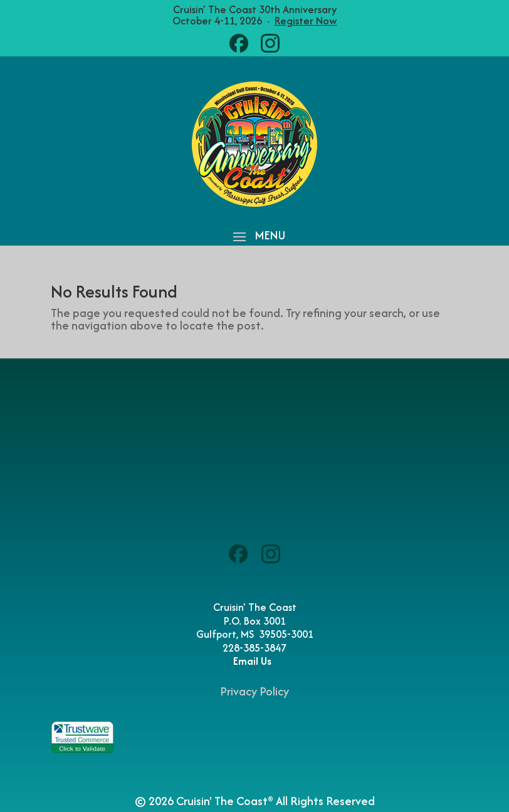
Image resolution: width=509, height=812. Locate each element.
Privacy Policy (255, 691)
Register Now (306, 21)
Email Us (255, 661)
